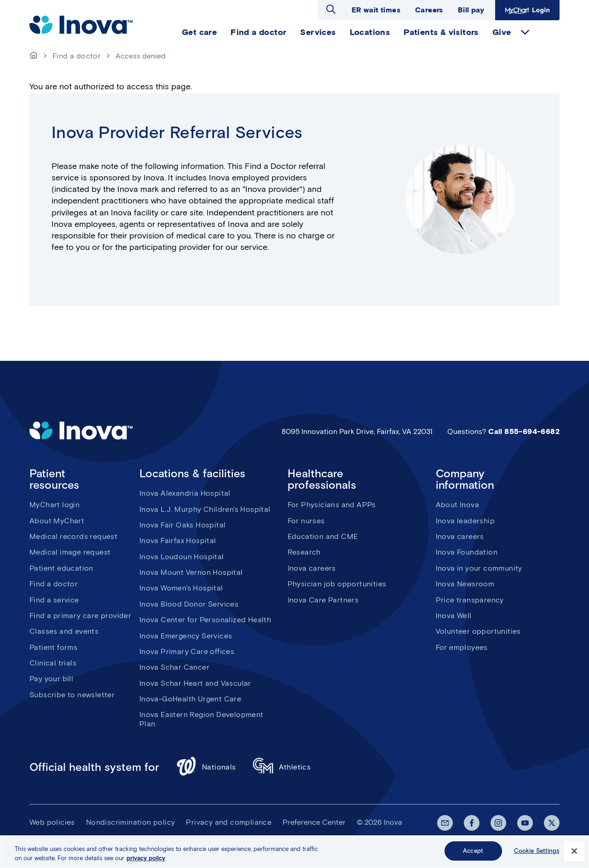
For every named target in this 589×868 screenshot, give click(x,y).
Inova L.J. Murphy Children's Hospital (205, 509)
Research (304, 552)
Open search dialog (331, 9)
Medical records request (73, 536)
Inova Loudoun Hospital (182, 557)
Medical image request (70, 552)
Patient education (61, 568)
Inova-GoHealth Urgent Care (190, 699)
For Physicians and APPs (332, 505)
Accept (473, 851)
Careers (429, 10)
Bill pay (471, 10)
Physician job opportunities (337, 584)
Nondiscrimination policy (131, 822)
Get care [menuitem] (199, 32)
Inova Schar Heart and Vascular (195, 683)
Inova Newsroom (465, 584)
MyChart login (55, 505)
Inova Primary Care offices (187, 651)
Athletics (282, 767)
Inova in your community (479, 568)
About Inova (457, 505)
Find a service (54, 600)
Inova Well (454, 616)
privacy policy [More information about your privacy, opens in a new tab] (146, 859)
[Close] (574, 851)
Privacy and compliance (229, 822)
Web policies (52, 822)
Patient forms (53, 647)
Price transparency (470, 600)
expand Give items (525, 32)
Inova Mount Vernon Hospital (191, 572)
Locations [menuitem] (370, 32)
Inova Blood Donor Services (189, 604)
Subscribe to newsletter (72, 695)
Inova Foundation (467, 552)
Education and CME (323, 536)
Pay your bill (51, 679)
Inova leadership (465, 521)
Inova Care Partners (323, 600)
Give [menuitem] (502, 32)
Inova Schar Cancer (174, 667)
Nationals (206, 767)
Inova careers (312, 568)
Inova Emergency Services (186, 636)
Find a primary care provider (80, 616)
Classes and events (64, 631)
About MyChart (57, 521)
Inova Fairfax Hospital (178, 541)
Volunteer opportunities (478, 631)
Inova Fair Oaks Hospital (183, 525)
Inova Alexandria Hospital (185, 493)
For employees (462, 647)
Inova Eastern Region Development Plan (202, 719)
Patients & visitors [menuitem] (441, 32)
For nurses (306, 521)
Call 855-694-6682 (524, 431)
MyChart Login (527, 10)
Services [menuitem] (318, 32)
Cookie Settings (537, 851)
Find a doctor (77, 56)
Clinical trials (53, 663)
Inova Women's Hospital (181, 588)
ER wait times (376, 10)
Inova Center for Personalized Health (205, 620)
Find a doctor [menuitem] (258, 32)
